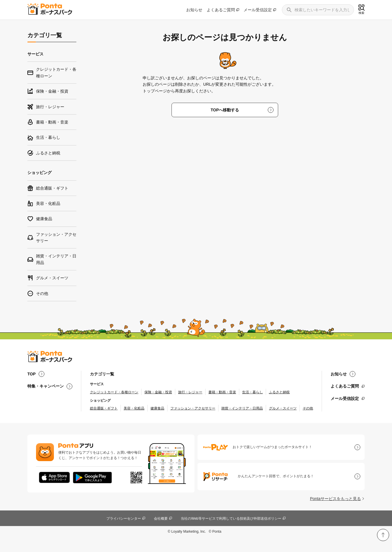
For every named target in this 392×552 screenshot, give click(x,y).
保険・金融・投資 (158, 392)
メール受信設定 (258, 10)
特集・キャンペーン (46, 386)
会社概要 (161, 519)
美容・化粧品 (134, 408)
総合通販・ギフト (104, 408)
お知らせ (194, 10)
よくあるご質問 (221, 10)
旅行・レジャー (190, 392)
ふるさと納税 (279, 392)
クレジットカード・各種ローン (114, 392)
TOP (32, 374)
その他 (308, 408)
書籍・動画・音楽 (222, 392)
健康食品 (157, 408)
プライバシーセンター (124, 519)
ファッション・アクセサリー (193, 408)
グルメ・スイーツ (283, 408)
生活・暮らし (252, 392)
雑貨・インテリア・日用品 (242, 408)
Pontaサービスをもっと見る (335, 499)
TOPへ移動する (225, 110)
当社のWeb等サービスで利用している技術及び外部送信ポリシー (231, 519)
